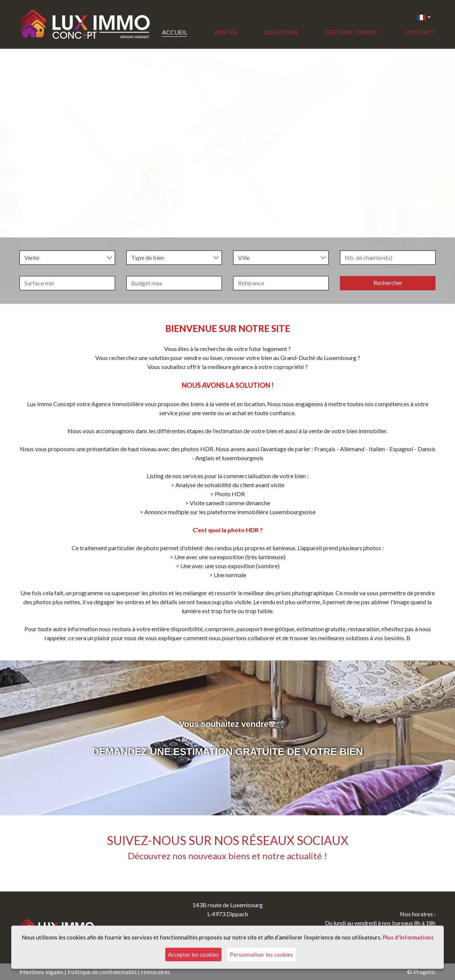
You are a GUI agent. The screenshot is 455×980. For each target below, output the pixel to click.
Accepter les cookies (193, 954)
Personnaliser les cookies (261, 954)
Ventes (225, 32)
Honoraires (156, 972)
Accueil (174, 32)
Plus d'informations (408, 937)
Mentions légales (41, 972)
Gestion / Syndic (352, 32)
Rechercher (388, 283)
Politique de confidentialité (102, 972)
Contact (421, 32)
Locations (281, 32)
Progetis (424, 972)
